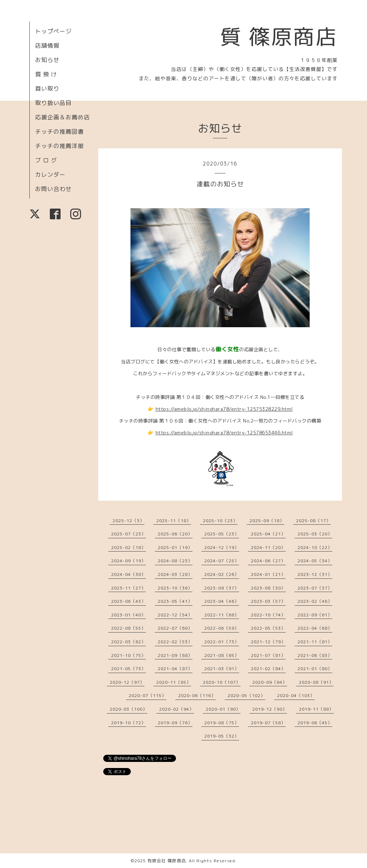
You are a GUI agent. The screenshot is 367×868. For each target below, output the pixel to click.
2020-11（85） (174, 682)
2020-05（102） (246, 695)
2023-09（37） (222, 588)
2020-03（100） (128, 709)
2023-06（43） (128, 601)
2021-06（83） (315, 655)
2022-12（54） (175, 615)
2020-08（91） (316, 682)
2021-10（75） (128, 655)
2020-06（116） (197, 695)
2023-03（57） (268, 601)
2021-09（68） (175, 655)
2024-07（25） (222, 561)
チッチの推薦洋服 (59, 146)
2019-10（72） (128, 723)
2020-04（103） (296, 695)
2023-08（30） (268, 588)
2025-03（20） (315, 534)
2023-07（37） (315, 588)
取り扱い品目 (53, 103)
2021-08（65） (222, 655)
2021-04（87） (175, 669)
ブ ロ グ (46, 160)
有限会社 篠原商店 (167, 861)
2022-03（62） (128, 642)
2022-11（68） (222, 615)
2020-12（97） (127, 682)
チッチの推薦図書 (59, 132)
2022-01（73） (222, 642)
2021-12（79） (268, 642)
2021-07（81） (268, 655)
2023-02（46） (315, 601)
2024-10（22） (315, 547)
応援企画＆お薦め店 (63, 117)
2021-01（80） (315, 669)
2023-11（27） (128, 588)
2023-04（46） (222, 601)
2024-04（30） (128, 574)
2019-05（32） (222, 736)
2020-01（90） (223, 709)
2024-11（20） (268, 547)
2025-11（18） (174, 521)
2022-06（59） (222, 628)
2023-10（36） (175, 588)
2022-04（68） (315, 628)
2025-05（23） (222, 534)
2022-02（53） (175, 642)
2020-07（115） (147, 695)
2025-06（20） (175, 534)
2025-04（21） (268, 534)
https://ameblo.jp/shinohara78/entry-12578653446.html (224, 433)
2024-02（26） (222, 574)
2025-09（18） (267, 521)
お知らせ (47, 60)
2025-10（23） (220, 521)
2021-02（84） (268, 669)
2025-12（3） (128, 521)
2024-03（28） (175, 574)
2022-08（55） (128, 628)
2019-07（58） (268, 723)
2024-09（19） (128, 561)
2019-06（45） (315, 723)
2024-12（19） (222, 547)
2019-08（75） (222, 723)
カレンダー (50, 175)
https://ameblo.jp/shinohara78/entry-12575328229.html (224, 409)
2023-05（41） (175, 601)
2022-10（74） (268, 615)
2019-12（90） (270, 709)
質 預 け (46, 74)
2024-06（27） (268, 561)
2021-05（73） (128, 669)
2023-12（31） (315, 574)
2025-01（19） (175, 547)
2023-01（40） (128, 615)
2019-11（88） (316, 709)
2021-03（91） (222, 669)
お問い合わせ (53, 189)
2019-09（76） (175, 723)
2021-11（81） (315, 642)
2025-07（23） (128, 534)
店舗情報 (47, 46)
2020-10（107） (222, 682)
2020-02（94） (177, 709)
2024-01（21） (268, 574)
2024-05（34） (315, 561)
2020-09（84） (270, 682)
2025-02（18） (128, 547)
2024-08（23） (175, 561)
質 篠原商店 (279, 37)
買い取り (47, 89)
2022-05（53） (268, 628)
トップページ (53, 31)
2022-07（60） (175, 628)
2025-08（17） (313, 521)
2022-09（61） (315, 615)
